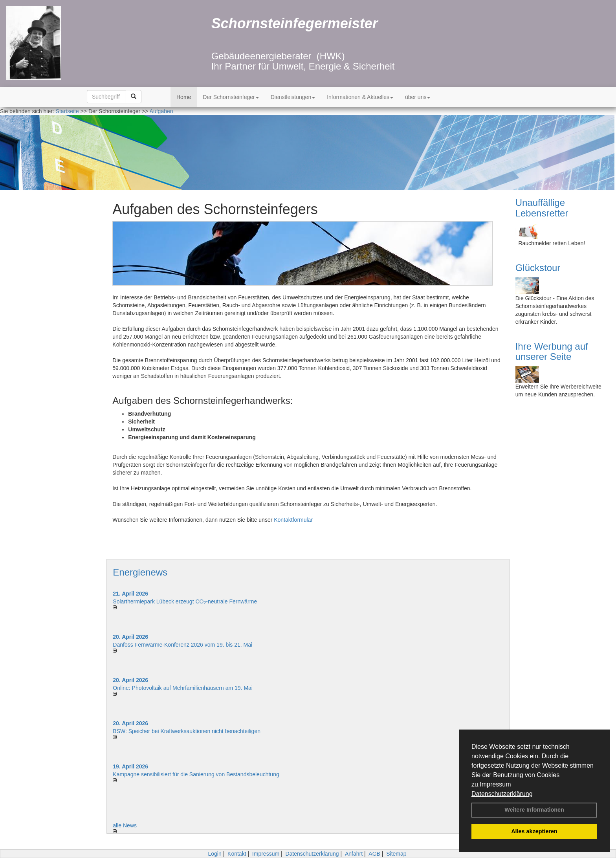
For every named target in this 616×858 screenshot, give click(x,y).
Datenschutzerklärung (502, 794)
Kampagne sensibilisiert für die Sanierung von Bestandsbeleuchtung (196, 774)
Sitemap (396, 854)
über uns (418, 97)
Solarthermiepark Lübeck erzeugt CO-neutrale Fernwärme (185, 601)
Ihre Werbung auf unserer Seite (552, 351)
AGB (374, 854)
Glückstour (538, 268)
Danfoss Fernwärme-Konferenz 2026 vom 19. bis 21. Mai (182, 645)
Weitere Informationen (534, 810)
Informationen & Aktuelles (360, 97)
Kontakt (237, 854)
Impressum (495, 784)
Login (214, 854)
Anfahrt (354, 854)
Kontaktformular (293, 520)
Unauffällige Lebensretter (542, 208)
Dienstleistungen (293, 97)
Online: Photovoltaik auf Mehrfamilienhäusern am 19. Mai (183, 688)
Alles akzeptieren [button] (534, 831)
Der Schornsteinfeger (231, 97)
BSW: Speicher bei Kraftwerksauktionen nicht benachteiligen (187, 731)
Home (184, 97)
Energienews (140, 572)
